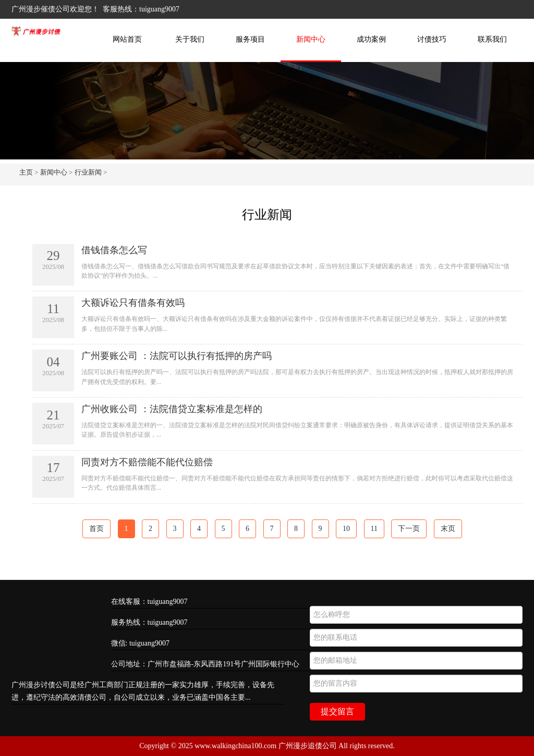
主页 (26, 172)
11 (374, 529)
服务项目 (250, 39)
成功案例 (371, 39)
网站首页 (127, 39)
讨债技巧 (432, 39)
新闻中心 (311, 39)
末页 (448, 529)
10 (346, 529)
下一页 (409, 529)
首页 (96, 529)
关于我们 (190, 39)
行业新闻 (88, 172)
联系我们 (492, 39)
